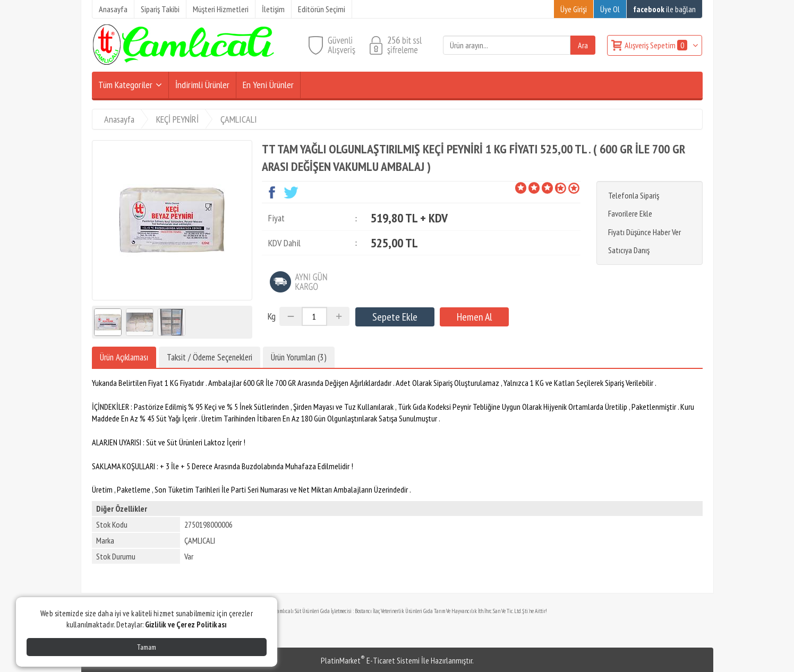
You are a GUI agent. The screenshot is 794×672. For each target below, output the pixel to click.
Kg (272, 316)
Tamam (147, 647)
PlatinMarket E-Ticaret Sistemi (370, 660)
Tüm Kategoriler (125, 85)
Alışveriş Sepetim (657, 45)
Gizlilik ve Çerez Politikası (186, 624)
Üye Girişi (574, 9)
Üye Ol (610, 9)
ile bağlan (664, 9)
